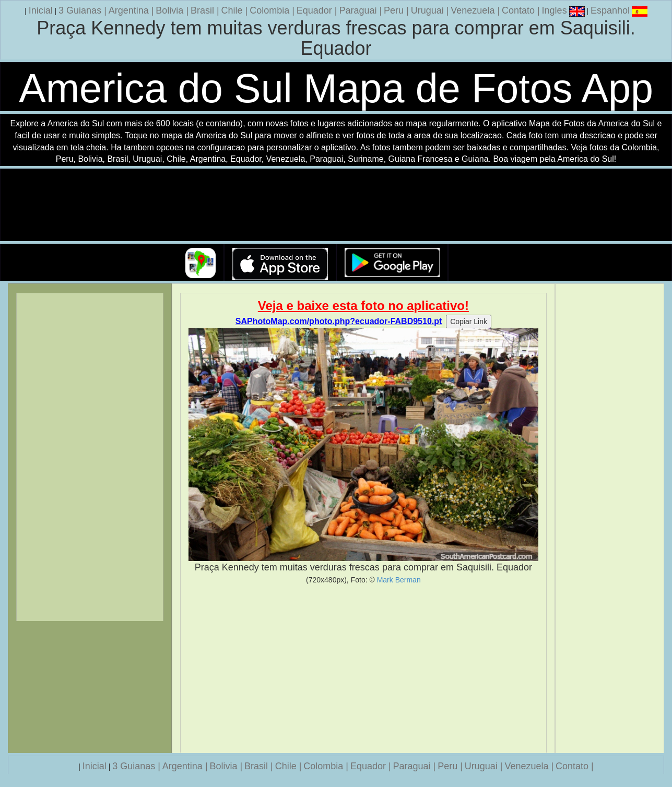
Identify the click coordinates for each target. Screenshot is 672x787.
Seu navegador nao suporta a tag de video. (336, 205)
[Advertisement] (363, 669)
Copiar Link (469, 321)
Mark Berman (399, 580)
